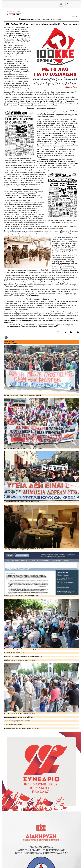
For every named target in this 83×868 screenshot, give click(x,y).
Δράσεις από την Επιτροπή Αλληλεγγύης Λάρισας (20, 660)
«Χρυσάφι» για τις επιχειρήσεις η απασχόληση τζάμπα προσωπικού (41, 527)
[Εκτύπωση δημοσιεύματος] (77, 332)
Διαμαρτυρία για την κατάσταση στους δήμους (18, 717)
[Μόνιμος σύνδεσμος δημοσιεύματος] (59, 332)
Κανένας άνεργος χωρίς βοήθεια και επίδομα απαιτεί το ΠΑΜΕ (41, 370)
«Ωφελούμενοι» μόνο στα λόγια (14, 653)
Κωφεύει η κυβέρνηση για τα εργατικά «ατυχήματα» (41, 689)
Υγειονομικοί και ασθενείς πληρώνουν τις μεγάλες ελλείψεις (41, 477)
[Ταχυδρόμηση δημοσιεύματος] (71, 332)
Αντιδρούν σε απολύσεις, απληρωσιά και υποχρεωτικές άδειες (23, 656)
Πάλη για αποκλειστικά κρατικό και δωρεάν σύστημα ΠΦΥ (22, 728)
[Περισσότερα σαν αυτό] (65, 332)
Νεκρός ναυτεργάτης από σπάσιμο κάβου (17, 721)
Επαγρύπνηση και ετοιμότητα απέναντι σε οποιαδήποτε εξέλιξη (41, 424)
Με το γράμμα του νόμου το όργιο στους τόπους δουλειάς (41, 574)
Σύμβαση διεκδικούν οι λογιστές (14, 725)
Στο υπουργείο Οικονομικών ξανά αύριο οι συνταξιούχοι (41, 624)
